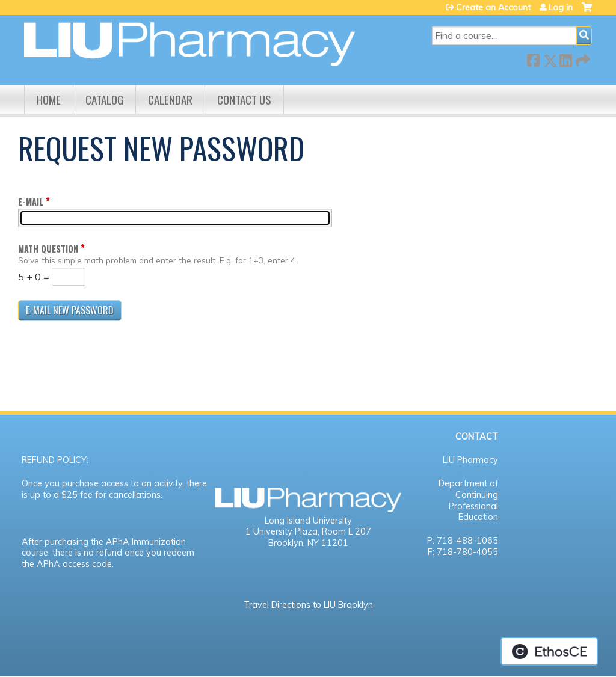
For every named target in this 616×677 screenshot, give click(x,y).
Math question (48, 249)
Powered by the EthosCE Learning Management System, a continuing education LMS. (549, 651)
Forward (582, 58)
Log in (561, 7)
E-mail (31, 202)
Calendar (170, 100)
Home (49, 100)
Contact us (244, 100)
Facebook (533, 58)
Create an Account (493, 7)
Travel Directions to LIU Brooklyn (308, 605)
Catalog (104, 100)
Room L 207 (346, 531)
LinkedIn (565, 58)
